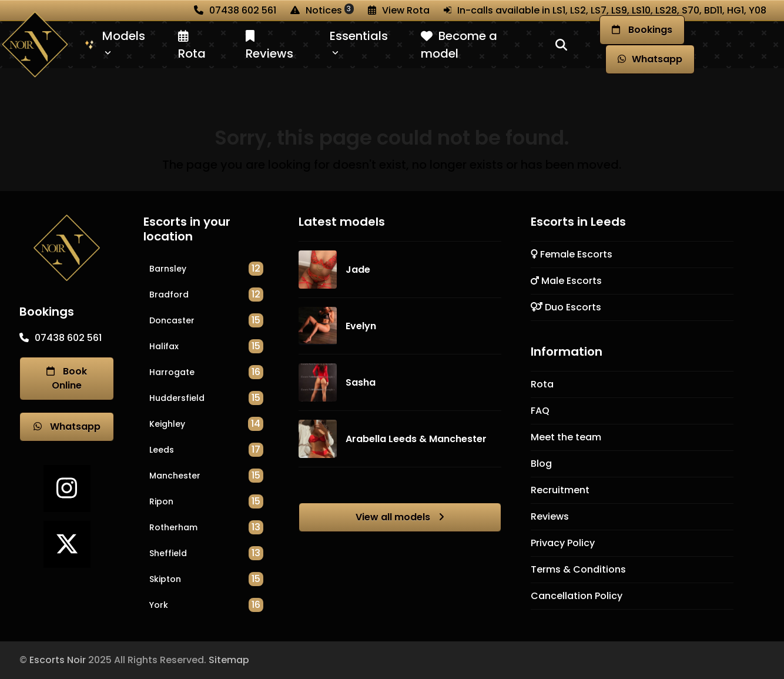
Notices (330, 10)
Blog (541, 464)
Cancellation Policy (577, 596)
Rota (542, 384)
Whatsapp (67, 427)
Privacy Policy (563, 543)
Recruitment (560, 490)
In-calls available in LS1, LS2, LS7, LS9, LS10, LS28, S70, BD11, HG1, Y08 (612, 10)
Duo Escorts (566, 307)
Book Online (67, 378)
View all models (400, 517)
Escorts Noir (58, 660)
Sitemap (229, 660)
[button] (561, 45)
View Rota (406, 10)
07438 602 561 (243, 10)
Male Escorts (566, 281)
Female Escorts (572, 254)
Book (642, 30)
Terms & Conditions (578, 569)
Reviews (550, 516)
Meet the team (566, 437)
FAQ (540, 411)
